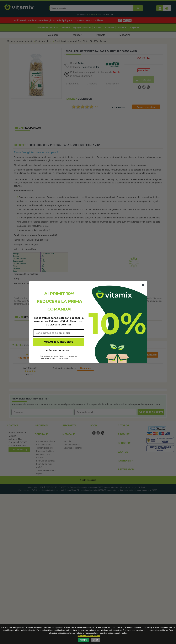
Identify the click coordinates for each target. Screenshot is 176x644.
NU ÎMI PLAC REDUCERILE (59, 350)
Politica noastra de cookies (89, 636)
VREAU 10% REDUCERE (59, 342)
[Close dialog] (143, 285)
